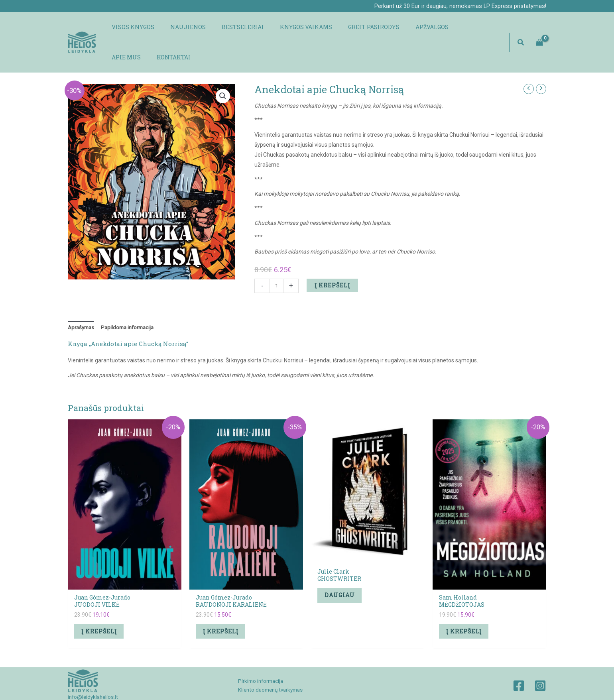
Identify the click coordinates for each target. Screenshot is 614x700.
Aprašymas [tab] (82, 300)
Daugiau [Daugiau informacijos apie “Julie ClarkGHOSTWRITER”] (342, 569)
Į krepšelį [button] (102, 605)
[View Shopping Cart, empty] (540, 28)
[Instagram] (540, 661)
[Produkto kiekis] (277, 258)
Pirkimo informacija (259, 657)
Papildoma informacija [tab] (132, 300)
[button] (521, 29)
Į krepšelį (333, 257)
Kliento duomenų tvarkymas (269, 666)
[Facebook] (519, 661)
